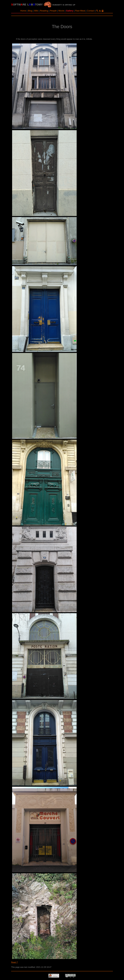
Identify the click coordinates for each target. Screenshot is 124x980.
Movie (61, 11)
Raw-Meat (80, 11)
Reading (44, 11)
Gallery (70, 11)
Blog (30, 11)
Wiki (36, 11)
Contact (91, 11)
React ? (14, 962)
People (53, 11)
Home (23, 11)
